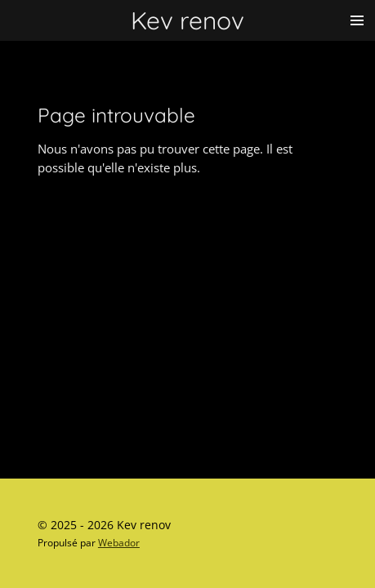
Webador (119, 543)
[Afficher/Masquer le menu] (357, 20)
